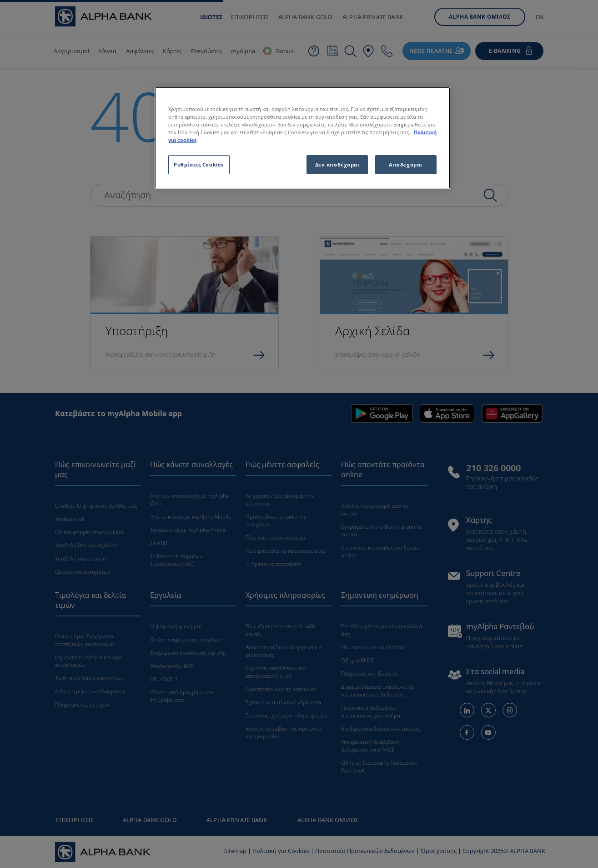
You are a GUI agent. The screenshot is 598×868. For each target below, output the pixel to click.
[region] (302, 138)
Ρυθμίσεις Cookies (199, 164)
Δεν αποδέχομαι (337, 164)
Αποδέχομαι (406, 164)
